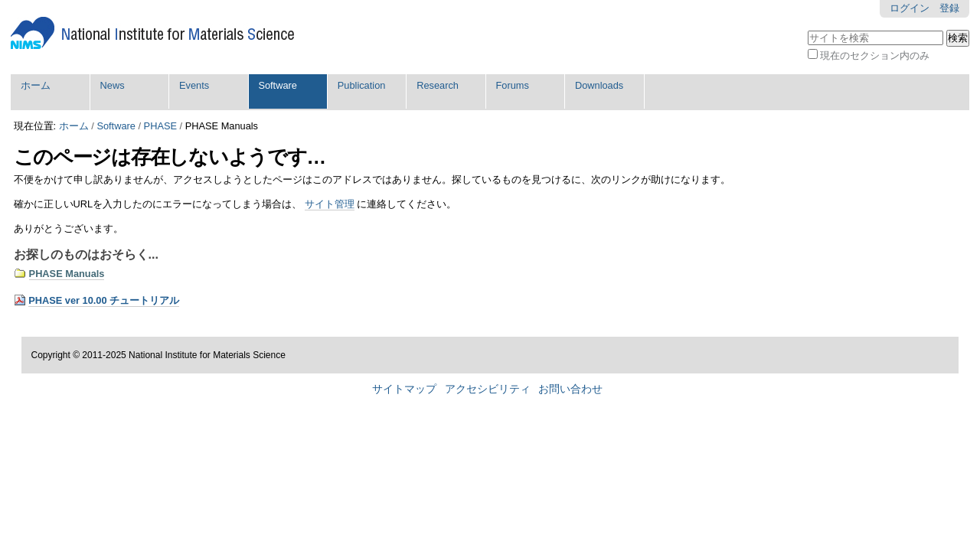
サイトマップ (404, 389)
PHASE (160, 126)
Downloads (599, 85)
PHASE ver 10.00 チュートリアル (104, 300)
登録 (949, 8)
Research (438, 85)
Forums (513, 85)
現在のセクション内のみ (875, 55)
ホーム (36, 85)
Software (278, 85)
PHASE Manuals (67, 274)
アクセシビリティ (488, 389)
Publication (362, 85)
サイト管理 (330, 204)
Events (194, 85)
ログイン (910, 8)
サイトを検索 (807, 29)
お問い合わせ (570, 389)
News (113, 85)
